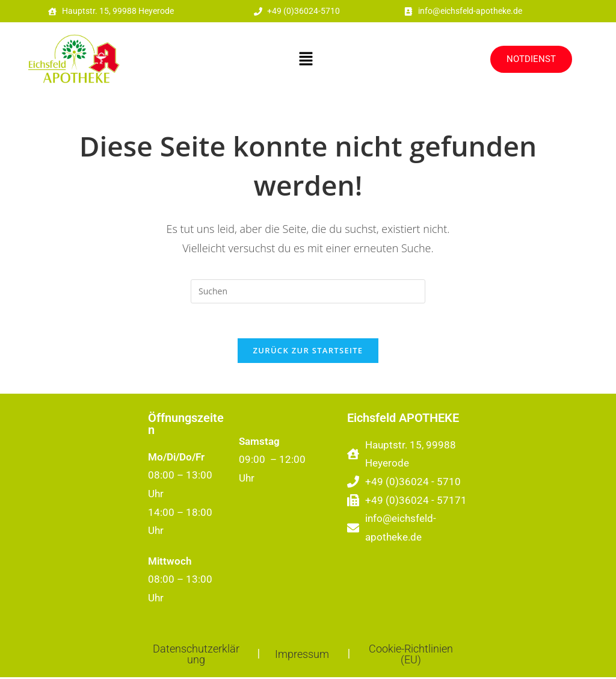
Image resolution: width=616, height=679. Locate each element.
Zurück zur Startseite (308, 352)
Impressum (302, 656)
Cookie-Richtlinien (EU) (411, 656)
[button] (306, 60)
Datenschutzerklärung (196, 656)
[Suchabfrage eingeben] (308, 291)
